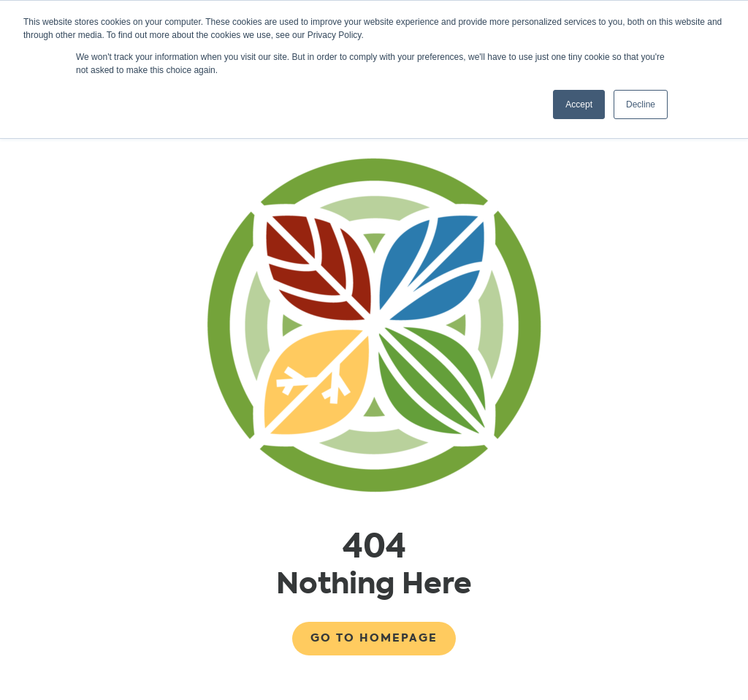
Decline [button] (641, 104)
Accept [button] (579, 104)
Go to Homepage (374, 638)
